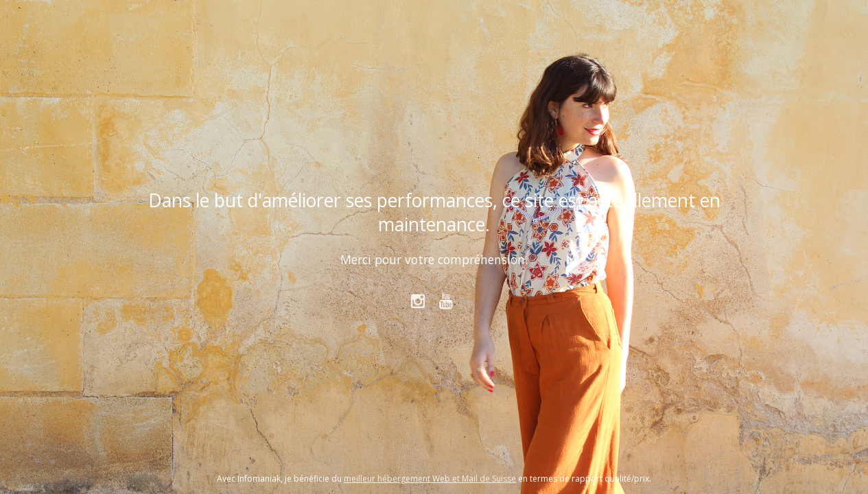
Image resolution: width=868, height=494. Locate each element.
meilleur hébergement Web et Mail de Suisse (430, 479)
